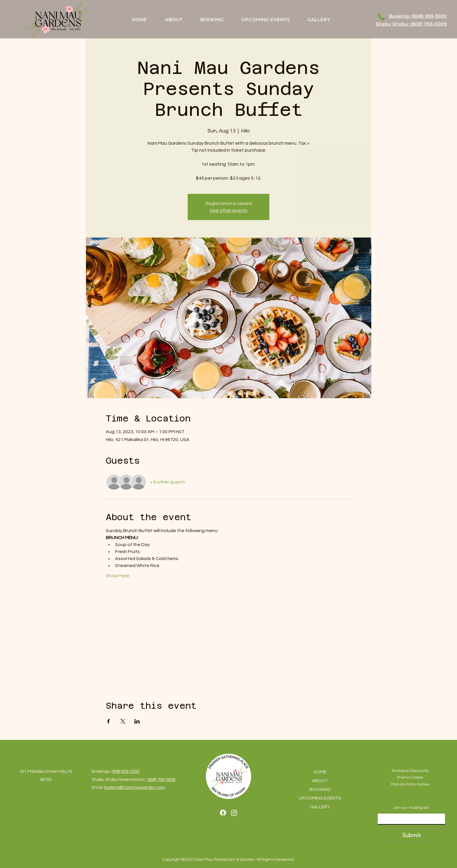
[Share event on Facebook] (109, 721)
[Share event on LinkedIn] (137, 721)
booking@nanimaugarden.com (135, 788)
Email (384, 809)
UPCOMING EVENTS (320, 798)
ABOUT (320, 781)
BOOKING (320, 789)
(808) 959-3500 (125, 772)
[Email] (410, 819)
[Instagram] (234, 813)
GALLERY (320, 807)
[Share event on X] (123, 721)
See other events (229, 210)
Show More (118, 576)
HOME (320, 772)
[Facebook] (223, 813)
